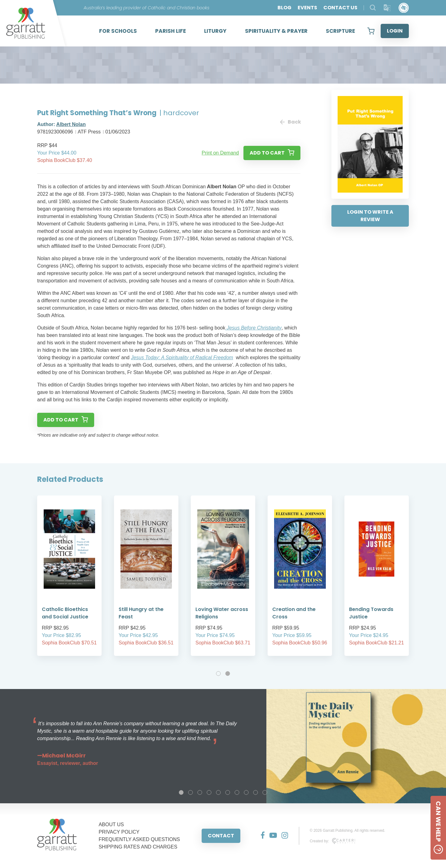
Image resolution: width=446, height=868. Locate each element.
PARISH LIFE (171, 31)
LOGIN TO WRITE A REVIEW (370, 216)
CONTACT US (340, 8)
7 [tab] (237, 792)
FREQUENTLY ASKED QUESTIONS (139, 839)
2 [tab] (228, 674)
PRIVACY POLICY (119, 832)
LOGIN (395, 31)
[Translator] (387, 8)
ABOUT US (111, 824)
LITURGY (215, 31)
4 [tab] (209, 792)
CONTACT (221, 836)
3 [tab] (200, 792)
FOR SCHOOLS (118, 31)
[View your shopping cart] (371, 31)
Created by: (332, 841)
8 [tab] (246, 792)
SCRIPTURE (340, 31)
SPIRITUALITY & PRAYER (276, 31)
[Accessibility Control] (404, 8)
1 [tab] (218, 674)
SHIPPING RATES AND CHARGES (138, 847)
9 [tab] (256, 792)
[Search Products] (373, 8)
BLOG (284, 8)
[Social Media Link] (260, 836)
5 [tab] (218, 792)
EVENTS (307, 8)
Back (290, 122)
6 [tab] (228, 792)
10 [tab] (265, 792)
